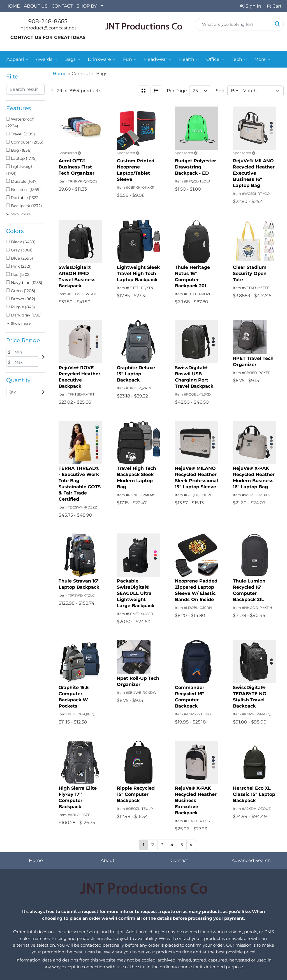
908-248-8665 (48, 21)
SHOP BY (87, 6)
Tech (239, 59)
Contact (179, 860)
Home (36, 860)
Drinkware (102, 59)
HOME (13, 6)
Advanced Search (251, 860)
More (262, 59)
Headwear (158, 59)
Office (215, 59)
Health (189, 59)
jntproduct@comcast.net (48, 28)
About (108, 860)
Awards (47, 59)
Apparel (18, 59)
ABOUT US (36, 6)
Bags (72, 59)
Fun (130, 59)
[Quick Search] (233, 24)
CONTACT (62, 6)
